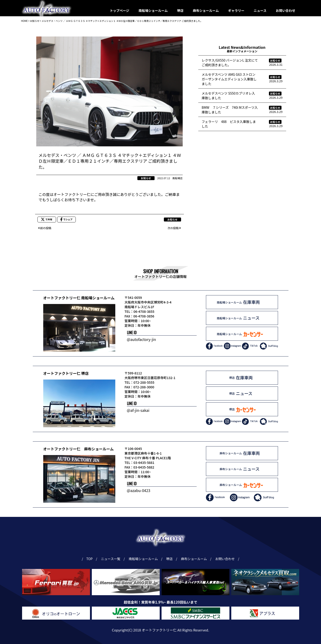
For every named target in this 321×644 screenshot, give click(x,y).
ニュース (260, 10)
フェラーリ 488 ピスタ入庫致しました (229, 124)
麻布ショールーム (206, 10)
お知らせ (146, 178)
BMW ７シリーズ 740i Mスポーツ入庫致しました (230, 110)
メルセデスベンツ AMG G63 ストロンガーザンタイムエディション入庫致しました (229, 79)
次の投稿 (173, 228)
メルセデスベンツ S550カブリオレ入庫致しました (228, 96)
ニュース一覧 (111, 559)
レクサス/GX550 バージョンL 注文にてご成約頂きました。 (230, 63)
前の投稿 (46, 228)
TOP (89, 559)
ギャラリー (236, 10)
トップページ (119, 10)
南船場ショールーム (153, 10)
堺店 (180, 10)
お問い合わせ (286, 10)
